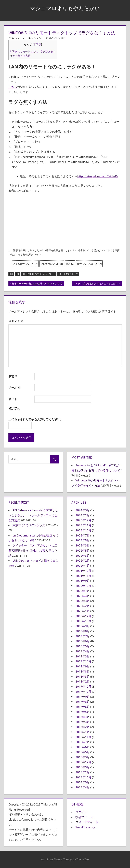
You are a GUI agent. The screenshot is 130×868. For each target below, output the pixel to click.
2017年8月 (83, 702)
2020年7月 (83, 591)
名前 (13, 376)
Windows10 (35, 274)
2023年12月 (83, 520)
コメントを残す (57, 38)
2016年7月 (83, 742)
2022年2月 (83, 560)
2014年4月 (83, 787)
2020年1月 (83, 611)
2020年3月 (83, 601)
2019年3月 (83, 656)
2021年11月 (83, 576)
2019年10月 (83, 621)
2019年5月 (83, 646)
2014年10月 (83, 777)
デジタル (36, 38)
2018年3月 (83, 676)
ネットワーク (49, 274)
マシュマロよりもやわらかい (65, 8)
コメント (16, 321)
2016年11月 (83, 737)
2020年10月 (83, 586)
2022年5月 (83, 550)
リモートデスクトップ (68, 274)
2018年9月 (83, 666)
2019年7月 (83, 636)
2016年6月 (83, 747)
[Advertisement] (65, 221)
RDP (11, 274)
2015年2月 (83, 772)
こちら (13, 87)
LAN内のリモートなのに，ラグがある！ (33, 51)
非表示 (37, 44)
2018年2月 (83, 681)
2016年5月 (83, 752)
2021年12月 (83, 571)
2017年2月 (83, 727)
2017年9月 (83, 697)
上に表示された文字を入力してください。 (36, 419)
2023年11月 (83, 525)
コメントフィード (87, 822)
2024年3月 (83, 510)
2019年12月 (83, 616)
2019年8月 (83, 631)
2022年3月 (83, 556)
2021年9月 (83, 581)
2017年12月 (83, 686)
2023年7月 (83, 535)
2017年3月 (83, 722)
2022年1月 (83, 566)
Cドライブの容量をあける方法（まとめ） (96, 284)
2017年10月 (83, 692)
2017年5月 (83, 712)
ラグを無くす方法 (20, 56)
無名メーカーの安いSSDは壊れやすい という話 (37, 284)
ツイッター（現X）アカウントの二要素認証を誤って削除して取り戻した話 (33, 550)
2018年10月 (83, 661)
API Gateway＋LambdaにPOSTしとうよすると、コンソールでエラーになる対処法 (33, 515)
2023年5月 (83, 540)
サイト (13, 399)
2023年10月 (83, 530)
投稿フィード (84, 817)
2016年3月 (83, 757)
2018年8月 (83, 671)
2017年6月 (83, 707)
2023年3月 (83, 545)
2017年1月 (83, 732)
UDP (24, 274)
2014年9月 (83, 782)
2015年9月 (83, 767)
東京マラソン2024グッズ (29, 525)
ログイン (81, 812)
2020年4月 (83, 596)
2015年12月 (83, 762)
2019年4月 (83, 651)
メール (15, 387)
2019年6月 (83, 641)
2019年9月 (83, 626)
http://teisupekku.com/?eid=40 (97, 176)
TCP (18, 274)
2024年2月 (83, 515)
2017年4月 (83, 717)
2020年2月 (83, 606)
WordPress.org (85, 827)
